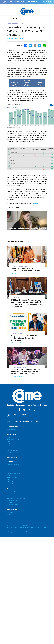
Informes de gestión (13, 450)
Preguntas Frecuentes (13, 452)
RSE (8, 494)
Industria (9, 469)
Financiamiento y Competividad (16, 498)
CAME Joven (10, 480)
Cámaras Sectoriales (13, 484)
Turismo (9, 467)
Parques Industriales (13, 471)
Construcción (10, 475)
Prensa (9, 515)
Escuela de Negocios (13, 429)
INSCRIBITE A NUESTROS (27, 2)
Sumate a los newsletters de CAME (26, 421)
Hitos (8, 442)
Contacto (9, 517)
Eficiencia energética (12, 505)
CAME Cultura (11, 482)
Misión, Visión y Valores (13, 439)
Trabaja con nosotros (20, 414)
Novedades (16, 19)
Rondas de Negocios (13, 502)
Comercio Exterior (12, 500)
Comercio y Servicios (13, 465)
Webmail (25, 532)
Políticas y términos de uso (14, 532)
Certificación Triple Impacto (15, 492)
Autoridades (10, 446)
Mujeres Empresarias (13, 477)
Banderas (9, 444)
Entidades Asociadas (13, 437)
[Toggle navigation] (4, 7)
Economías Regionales (13, 473)
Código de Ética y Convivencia (15, 448)
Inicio (8, 19)
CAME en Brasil (12, 457)
